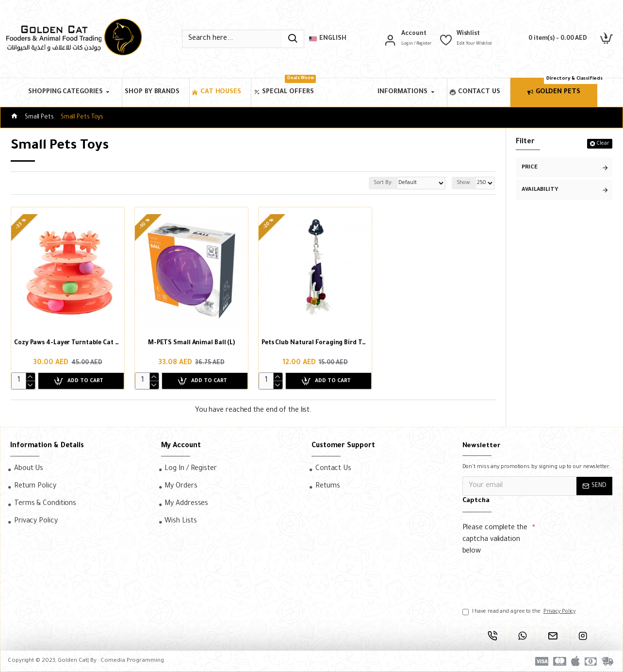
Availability (540, 190)
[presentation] (530, 577)
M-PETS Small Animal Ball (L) (191, 343)
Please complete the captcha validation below (495, 540)
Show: (463, 183)
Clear (603, 144)
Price (530, 168)
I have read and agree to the (520, 612)
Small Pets (39, 118)
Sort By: (370, 183)
